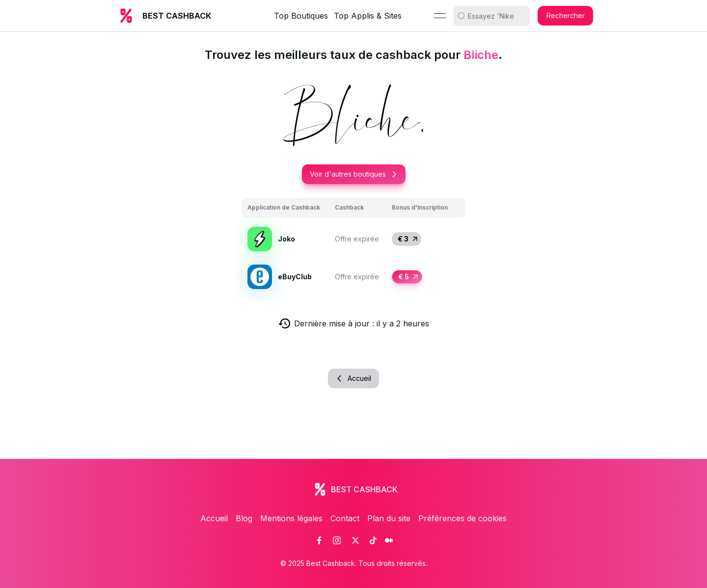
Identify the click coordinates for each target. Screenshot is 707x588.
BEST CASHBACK (177, 16)
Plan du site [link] (389, 518)
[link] (319, 540)
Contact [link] (345, 518)
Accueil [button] (353, 378)
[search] (495, 16)
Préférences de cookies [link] (462, 518)
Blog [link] (244, 518)
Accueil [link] (214, 518)
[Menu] (440, 16)
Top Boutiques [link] (301, 16)
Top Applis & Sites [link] (368, 16)
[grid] (353, 247)
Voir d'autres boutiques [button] (354, 174)
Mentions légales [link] (291, 518)
